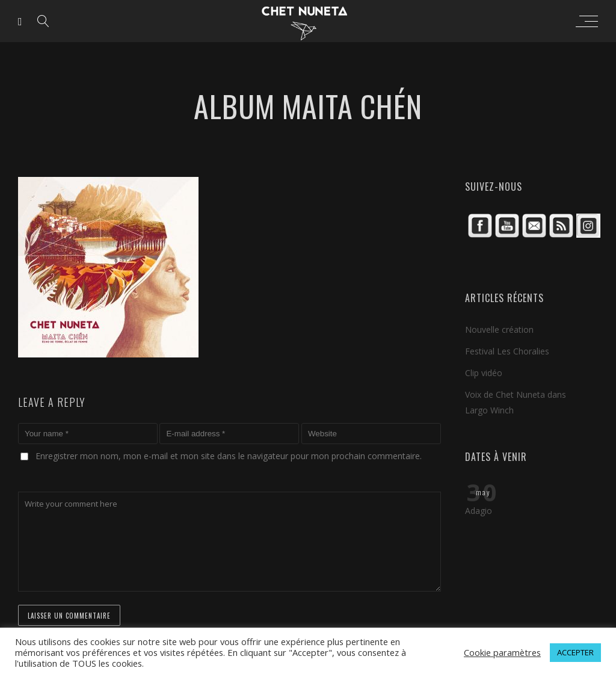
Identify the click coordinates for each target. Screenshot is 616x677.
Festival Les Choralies (507, 351)
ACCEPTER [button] (575, 652)
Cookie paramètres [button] (502, 652)
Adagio (479, 511)
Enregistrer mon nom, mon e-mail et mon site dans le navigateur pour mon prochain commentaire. (229, 456)
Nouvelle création (499, 329)
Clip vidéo (484, 373)
